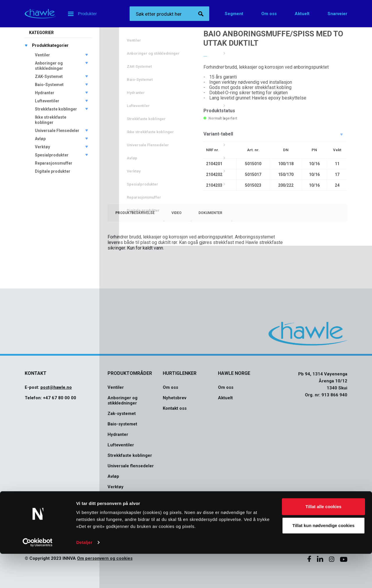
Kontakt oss (175, 408)
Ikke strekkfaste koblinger (51, 120)
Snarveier (337, 14)
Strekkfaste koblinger (56, 109)
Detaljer (84, 577)
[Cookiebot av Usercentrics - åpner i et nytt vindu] (38, 577)
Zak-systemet (122, 414)
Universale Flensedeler (57, 131)
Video (177, 213)
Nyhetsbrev (175, 398)
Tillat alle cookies (323, 541)
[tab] (135, 213)
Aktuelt (302, 14)
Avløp (40, 139)
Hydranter (45, 93)
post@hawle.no (56, 387)
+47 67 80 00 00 (60, 398)
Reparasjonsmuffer (54, 163)
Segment (234, 14)
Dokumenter (210, 213)
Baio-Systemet (49, 85)
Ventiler (42, 55)
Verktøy (42, 147)
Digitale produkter (53, 171)
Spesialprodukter (52, 155)
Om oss (269, 14)
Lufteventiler (47, 101)
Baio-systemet (122, 424)
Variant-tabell (218, 134)
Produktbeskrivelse (135, 213)
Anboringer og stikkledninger (49, 66)
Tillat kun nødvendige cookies (323, 560)
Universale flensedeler (131, 466)
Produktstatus (219, 111)
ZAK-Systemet (49, 76)
